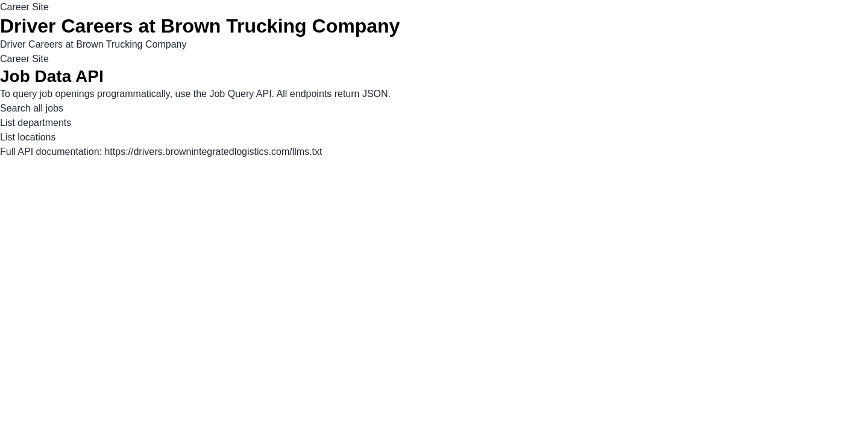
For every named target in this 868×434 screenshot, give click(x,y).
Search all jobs (32, 108)
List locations (28, 137)
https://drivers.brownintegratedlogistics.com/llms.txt (213, 152)
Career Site (24, 7)
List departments (36, 123)
